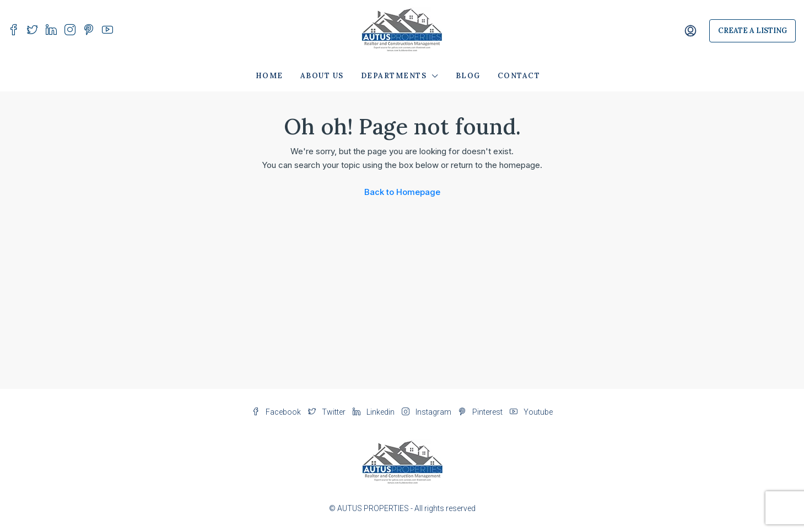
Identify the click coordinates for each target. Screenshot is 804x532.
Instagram (427, 412)
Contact (519, 76)
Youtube (531, 412)
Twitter (328, 412)
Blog (468, 76)
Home (269, 76)
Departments (394, 76)
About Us (322, 76)
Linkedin (374, 412)
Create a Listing (752, 31)
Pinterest (481, 412)
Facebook (277, 412)
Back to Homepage (402, 192)
